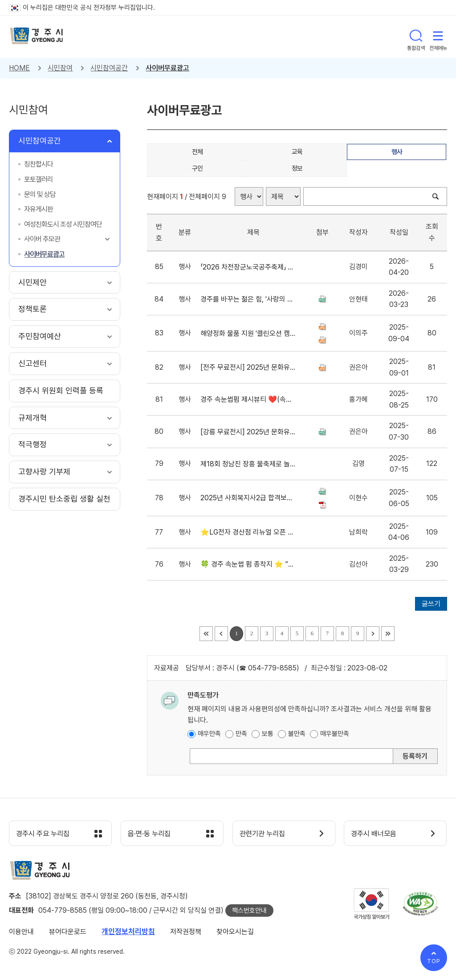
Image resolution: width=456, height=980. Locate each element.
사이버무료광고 (167, 68)
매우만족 (209, 734)
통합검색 (416, 37)
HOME (19, 68)
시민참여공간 (109, 68)
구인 (197, 168)
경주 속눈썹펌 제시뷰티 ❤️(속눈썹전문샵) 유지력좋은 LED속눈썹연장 (248, 399)
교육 (297, 152)
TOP (434, 961)
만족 (241, 734)
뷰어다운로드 (68, 933)
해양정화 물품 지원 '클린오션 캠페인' (248, 333)
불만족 (297, 734)
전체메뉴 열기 (438, 37)
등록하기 (415, 756)
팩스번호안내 (249, 912)
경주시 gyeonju (38, 37)
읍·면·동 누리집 (153, 834)
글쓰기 (431, 604)
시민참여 (60, 68)
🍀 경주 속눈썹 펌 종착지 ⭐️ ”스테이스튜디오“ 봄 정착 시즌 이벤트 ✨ (248, 564)
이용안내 (21, 933)
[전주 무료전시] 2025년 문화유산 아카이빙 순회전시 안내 (248, 367)
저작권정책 (186, 933)
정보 (297, 168)
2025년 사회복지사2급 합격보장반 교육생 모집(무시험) (248, 498)
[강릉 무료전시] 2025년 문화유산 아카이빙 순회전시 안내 (248, 432)
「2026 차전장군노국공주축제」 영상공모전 (248, 267)
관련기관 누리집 (266, 834)
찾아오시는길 (235, 933)
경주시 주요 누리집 (47, 834)
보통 (268, 734)
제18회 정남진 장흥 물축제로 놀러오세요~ (248, 464)
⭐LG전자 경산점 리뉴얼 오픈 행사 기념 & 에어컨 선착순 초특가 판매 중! (248, 532)
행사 (397, 152)
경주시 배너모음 (377, 834)
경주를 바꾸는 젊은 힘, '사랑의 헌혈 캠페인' (248, 299)
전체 (197, 152)
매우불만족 (335, 734)
